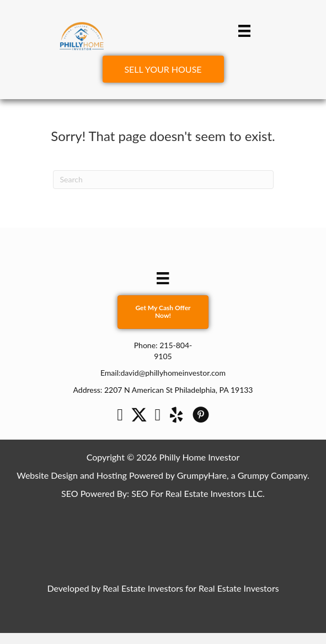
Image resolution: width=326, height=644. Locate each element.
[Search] (163, 180)
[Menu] (244, 31)
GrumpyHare (202, 475)
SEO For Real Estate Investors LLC (197, 493)
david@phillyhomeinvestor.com (173, 373)
